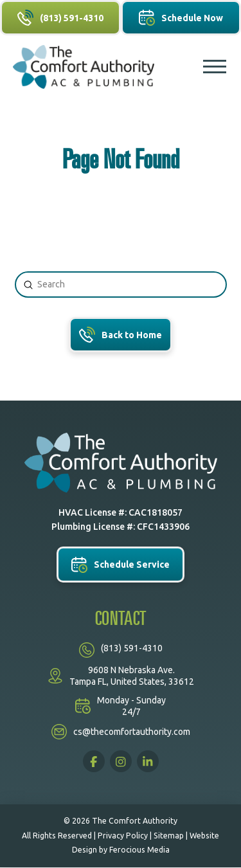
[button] (215, 67)
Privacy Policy (123, 836)
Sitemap (169, 836)
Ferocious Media (139, 850)
